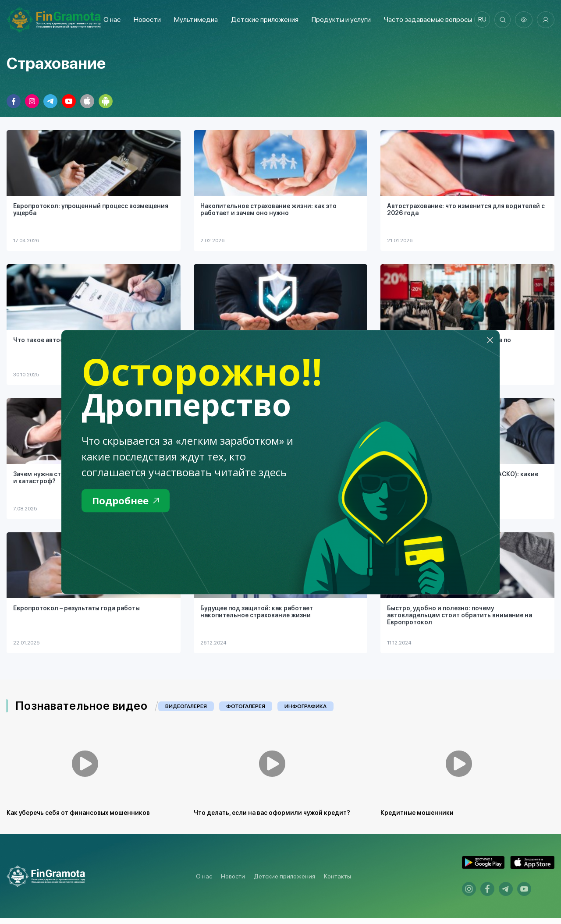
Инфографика (305, 707)
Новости (146, 19)
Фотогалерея (246, 707)
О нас (110, 19)
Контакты (337, 882)
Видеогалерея (186, 707)
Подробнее (128, 501)
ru (480, 20)
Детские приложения (284, 882)
